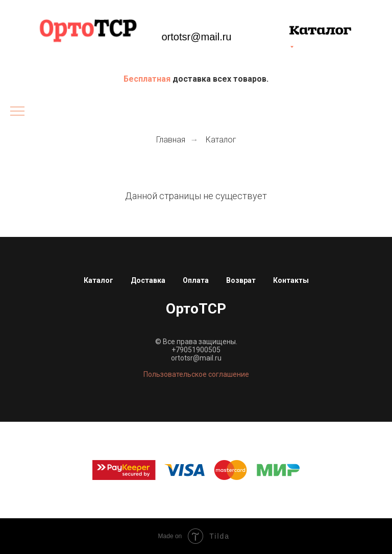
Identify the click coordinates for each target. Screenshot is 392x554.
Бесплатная (148, 79)
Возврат (241, 280)
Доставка (148, 280)
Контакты (291, 280)
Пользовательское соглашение (196, 374)
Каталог (221, 140)
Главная (171, 140)
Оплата (196, 280)
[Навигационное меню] (17, 112)
